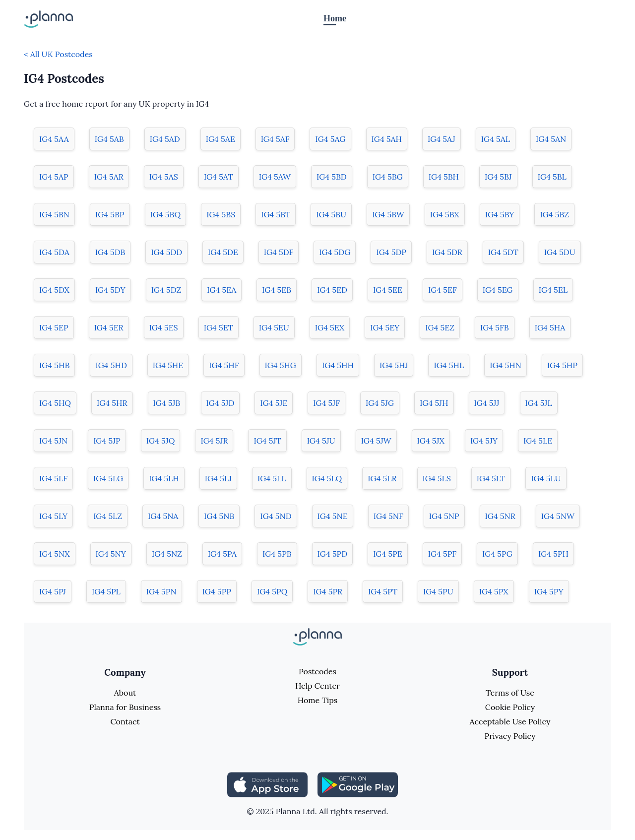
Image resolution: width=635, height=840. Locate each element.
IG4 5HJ (394, 365)
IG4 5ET (219, 327)
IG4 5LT (491, 478)
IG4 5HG (281, 365)
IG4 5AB (109, 139)
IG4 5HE (168, 365)
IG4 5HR (112, 403)
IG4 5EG (498, 290)
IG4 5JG (380, 403)
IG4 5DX (54, 290)
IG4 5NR (500, 516)
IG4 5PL (106, 591)
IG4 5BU (331, 214)
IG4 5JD (221, 403)
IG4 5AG (330, 139)
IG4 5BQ (166, 214)
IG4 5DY (110, 290)
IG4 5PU (438, 591)
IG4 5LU (546, 478)
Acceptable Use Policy (510, 721)
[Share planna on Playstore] (358, 783)
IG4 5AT (219, 177)
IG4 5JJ (487, 403)
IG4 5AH (387, 139)
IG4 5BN (54, 214)
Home (335, 18)
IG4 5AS (164, 177)
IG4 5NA (163, 516)
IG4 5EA (222, 290)
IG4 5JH (434, 403)
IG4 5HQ (55, 403)
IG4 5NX (55, 554)
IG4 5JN (53, 441)
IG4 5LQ (327, 478)
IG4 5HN (506, 365)
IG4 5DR (447, 252)
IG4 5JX (431, 441)
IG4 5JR (214, 441)
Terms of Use (510, 693)
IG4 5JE (274, 403)
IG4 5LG (108, 478)
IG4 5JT (267, 441)
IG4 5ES (164, 327)
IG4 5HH (338, 365)
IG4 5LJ (218, 478)
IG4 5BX (445, 214)
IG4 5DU (560, 252)
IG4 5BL (552, 177)
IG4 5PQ (272, 591)
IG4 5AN (551, 139)
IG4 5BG (388, 177)
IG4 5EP (54, 327)
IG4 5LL (272, 478)
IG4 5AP (54, 177)
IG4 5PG (497, 554)
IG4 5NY (111, 554)
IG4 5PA (222, 554)
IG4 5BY (500, 214)
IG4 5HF (224, 365)
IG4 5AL (496, 139)
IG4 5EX (330, 327)
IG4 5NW (558, 516)
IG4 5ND (276, 516)
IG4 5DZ (166, 290)
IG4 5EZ (440, 327)
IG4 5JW (376, 441)
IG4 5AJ (442, 139)
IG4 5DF (279, 252)
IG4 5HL (449, 365)
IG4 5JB (167, 403)
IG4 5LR (382, 478)
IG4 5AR (109, 177)
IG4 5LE (538, 441)
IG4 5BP (110, 214)
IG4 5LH (164, 478)
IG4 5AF (275, 139)
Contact (125, 721)
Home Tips (317, 700)
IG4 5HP (562, 365)
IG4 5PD (333, 554)
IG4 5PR (328, 591)
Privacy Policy (510, 736)
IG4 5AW (275, 177)
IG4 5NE (333, 516)
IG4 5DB (110, 252)
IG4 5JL (539, 403)
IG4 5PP (217, 591)
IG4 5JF (326, 403)
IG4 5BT (276, 214)
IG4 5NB (219, 516)
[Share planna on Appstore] (267, 783)
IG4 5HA (550, 327)
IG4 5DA (54, 252)
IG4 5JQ (161, 441)
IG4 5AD (165, 139)
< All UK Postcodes (58, 54)
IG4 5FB (495, 327)
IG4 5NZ (167, 554)
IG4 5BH (444, 177)
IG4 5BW (388, 214)
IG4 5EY (385, 327)
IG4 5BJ (498, 177)
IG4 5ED (332, 290)
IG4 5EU (274, 327)
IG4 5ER (109, 327)
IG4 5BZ (554, 214)
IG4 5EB (277, 290)
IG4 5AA (54, 139)
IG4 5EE (388, 290)
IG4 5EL (553, 290)
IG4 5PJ (53, 591)
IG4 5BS (221, 214)
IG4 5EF (443, 290)
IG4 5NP (444, 516)
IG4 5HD (111, 365)
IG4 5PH (553, 554)
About (125, 693)
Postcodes (317, 671)
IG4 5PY (549, 591)
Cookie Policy (510, 707)
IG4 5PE (388, 554)
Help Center (317, 686)
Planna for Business (125, 707)
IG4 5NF (388, 516)
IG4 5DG (335, 252)
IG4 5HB (54, 365)
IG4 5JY (484, 441)
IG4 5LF (53, 478)
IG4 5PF (442, 554)
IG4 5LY (53, 516)
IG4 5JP (107, 441)
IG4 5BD (332, 177)
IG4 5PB (277, 554)
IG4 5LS (437, 478)
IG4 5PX (494, 591)
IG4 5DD (166, 252)
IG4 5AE (221, 139)
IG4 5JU (321, 441)
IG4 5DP (391, 252)
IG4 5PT (383, 591)
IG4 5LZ (108, 516)
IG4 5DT (503, 252)
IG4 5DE (223, 252)
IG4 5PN (161, 591)
